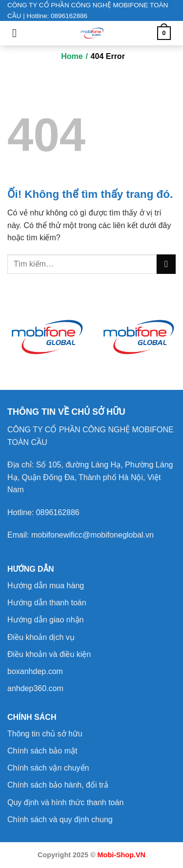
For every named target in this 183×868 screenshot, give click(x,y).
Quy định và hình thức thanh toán (65, 802)
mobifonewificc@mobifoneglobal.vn (92, 535)
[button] (66, 412)
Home (72, 56)
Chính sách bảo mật (42, 751)
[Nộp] (166, 264)
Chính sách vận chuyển (48, 768)
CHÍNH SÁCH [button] (32, 717)
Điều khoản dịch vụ (41, 637)
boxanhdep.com (35, 671)
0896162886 (58, 512)
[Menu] (18, 33)
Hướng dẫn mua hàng (46, 586)
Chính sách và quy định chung (60, 820)
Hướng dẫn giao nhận (45, 620)
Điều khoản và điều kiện (49, 654)
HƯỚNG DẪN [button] (31, 569)
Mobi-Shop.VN (122, 855)
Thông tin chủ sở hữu (45, 734)
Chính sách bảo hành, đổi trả (58, 785)
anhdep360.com (35, 688)
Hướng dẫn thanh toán (47, 603)
